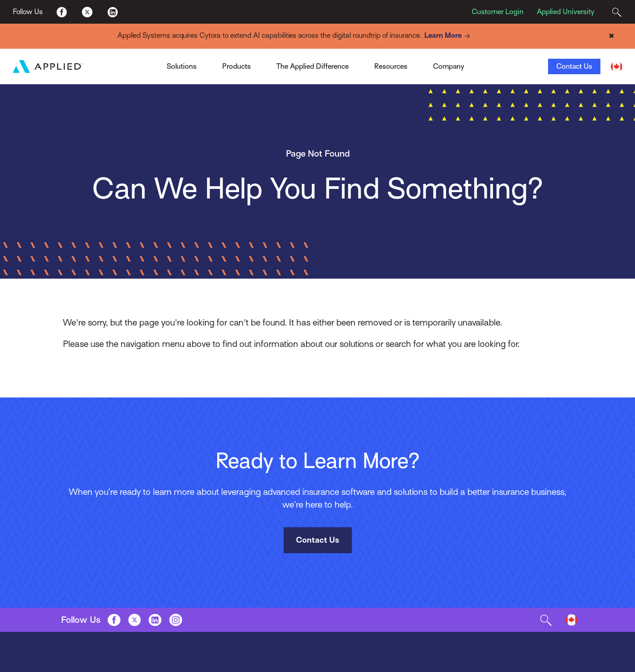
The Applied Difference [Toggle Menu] (312, 66)
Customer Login (498, 12)
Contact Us (574, 66)
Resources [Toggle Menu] (391, 66)
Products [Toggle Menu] (236, 66)
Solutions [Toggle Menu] (182, 66)
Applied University (566, 12)
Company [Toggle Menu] (449, 66)
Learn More (449, 36)
